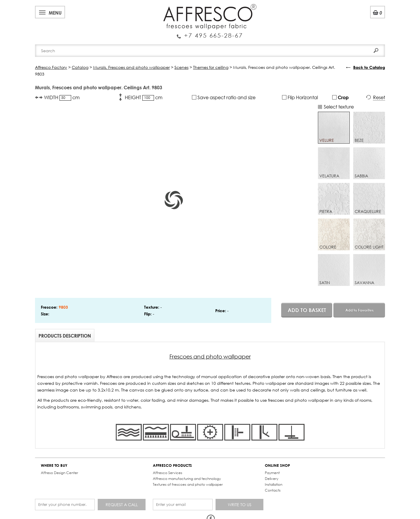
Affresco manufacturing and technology (187, 479)
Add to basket (307, 310)
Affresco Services (168, 473)
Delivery (272, 479)
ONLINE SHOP (277, 465)
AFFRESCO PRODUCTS (172, 465)
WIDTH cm (62, 97)
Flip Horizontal (300, 97)
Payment (272, 473)
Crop (341, 97)
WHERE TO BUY (54, 465)
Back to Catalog (369, 67)
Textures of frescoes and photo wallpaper (188, 484)
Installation (274, 484)
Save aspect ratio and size (224, 97)
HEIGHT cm (144, 97)
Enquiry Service (210, 33)
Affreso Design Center (60, 473)
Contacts (273, 490)
